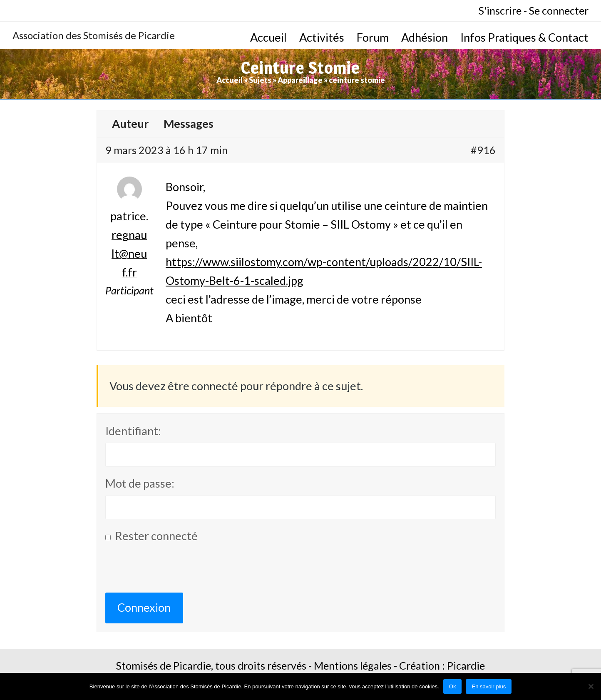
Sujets (260, 80)
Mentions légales (353, 665)
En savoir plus (489, 686)
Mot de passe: (140, 483)
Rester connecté (156, 536)
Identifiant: (133, 431)
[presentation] (169, 572)
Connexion (144, 607)
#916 (483, 150)
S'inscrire (500, 10)
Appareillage (300, 80)
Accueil (230, 80)
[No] (591, 686)
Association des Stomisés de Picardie (94, 35)
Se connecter (559, 10)
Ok (453, 686)
